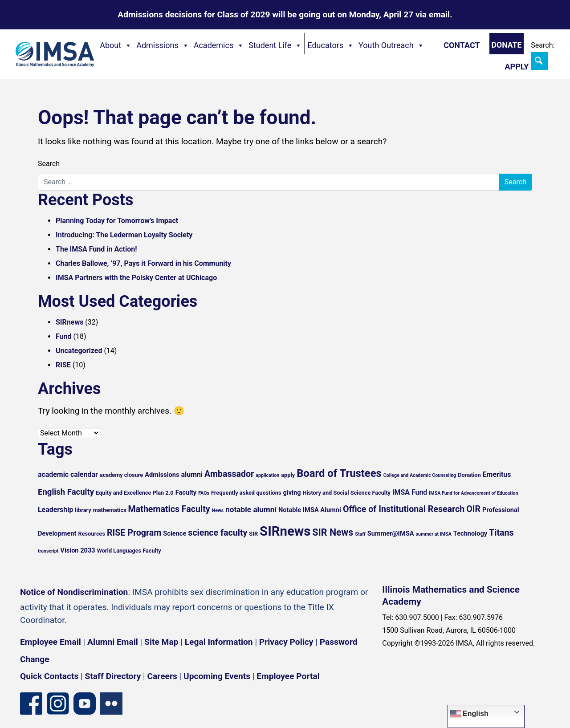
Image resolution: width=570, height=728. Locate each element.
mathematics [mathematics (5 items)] (110, 510)
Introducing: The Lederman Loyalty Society (124, 235)
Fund (64, 336)
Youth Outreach (391, 45)
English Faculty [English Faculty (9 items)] (66, 492)
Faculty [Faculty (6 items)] (186, 492)
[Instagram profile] (58, 703)
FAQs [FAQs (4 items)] (204, 493)
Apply (517, 67)
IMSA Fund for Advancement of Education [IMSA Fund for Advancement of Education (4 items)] (473, 493)
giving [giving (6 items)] (292, 492)
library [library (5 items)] (83, 510)
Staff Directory (113, 676)
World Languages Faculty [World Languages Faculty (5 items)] (129, 551)
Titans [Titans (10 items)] (501, 533)
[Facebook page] (31, 703)
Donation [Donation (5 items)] (469, 475)
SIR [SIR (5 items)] (253, 534)
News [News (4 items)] (218, 510)
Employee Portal (288, 676)
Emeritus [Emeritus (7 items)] (497, 474)
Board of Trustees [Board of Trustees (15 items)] (339, 473)
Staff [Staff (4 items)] (360, 534)
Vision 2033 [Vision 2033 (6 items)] (77, 550)
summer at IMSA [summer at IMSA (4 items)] (433, 534)
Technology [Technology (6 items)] (470, 533)
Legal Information (219, 642)
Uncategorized (79, 351)
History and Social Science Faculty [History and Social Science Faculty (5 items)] (346, 493)
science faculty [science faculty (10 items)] (218, 533)
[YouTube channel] (85, 703)
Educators (331, 45)
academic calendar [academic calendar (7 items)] (68, 474)
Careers (162, 676)
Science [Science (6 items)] (175, 533)
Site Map (161, 642)
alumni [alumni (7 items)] (192, 474)
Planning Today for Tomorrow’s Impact (117, 221)
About (116, 45)
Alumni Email (113, 642)
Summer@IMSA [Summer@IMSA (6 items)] (391, 533)
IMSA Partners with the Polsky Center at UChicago (136, 278)
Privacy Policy (286, 642)
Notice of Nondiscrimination (74, 592)
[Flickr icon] (111, 703)
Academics (219, 45)
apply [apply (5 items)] (288, 475)
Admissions (163, 45)
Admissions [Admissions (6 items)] (162, 475)
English (469, 714)
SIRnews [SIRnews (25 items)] (285, 531)
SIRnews (69, 322)
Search (49, 164)
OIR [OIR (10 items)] (473, 509)
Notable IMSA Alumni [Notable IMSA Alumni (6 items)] (310, 510)
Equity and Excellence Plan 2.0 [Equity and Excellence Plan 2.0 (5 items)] (135, 493)
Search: (543, 45)
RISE (63, 365)
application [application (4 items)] (267, 475)
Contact (462, 45)
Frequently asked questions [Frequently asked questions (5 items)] (246, 493)
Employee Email (51, 642)
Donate (507, 45)
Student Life (275, 45)
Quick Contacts (49, 676)
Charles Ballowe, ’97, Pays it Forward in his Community (143, 263)
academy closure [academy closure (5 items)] (121, 475)
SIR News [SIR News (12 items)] (333, 532)
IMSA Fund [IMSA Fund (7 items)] (410, 492)
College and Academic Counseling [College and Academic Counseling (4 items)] (420, 475)
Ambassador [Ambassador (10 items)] (229, 474)
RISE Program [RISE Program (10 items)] (134, 533)
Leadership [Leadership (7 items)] (55, 510)
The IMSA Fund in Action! (96, 249)
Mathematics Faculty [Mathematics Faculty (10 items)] (169, 509)
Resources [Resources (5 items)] (92, 534)
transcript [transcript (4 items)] (48, 551)
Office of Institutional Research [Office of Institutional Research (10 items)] (404, 509)
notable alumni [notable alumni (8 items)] (251, 509)
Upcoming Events (217, 676)
